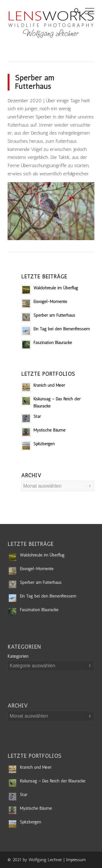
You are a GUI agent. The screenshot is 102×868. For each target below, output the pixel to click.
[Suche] (74, 11)
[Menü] (87, 11)
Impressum (76, 860)
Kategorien (18, 656)
